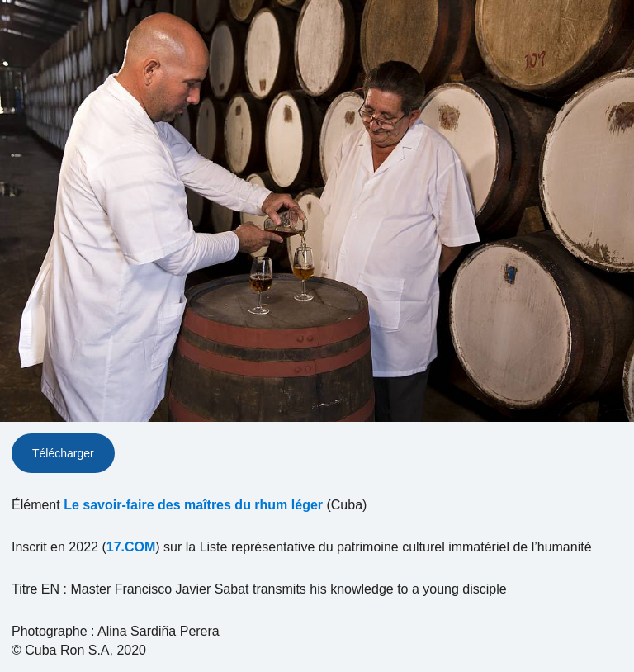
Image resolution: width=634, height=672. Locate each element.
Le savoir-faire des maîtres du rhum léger (193, 505)
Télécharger (63, 453)
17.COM (131, 547)
